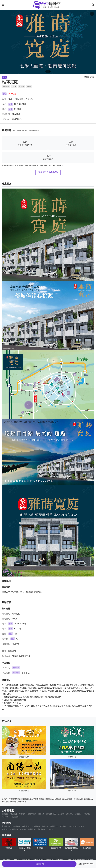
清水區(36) (41, 829)
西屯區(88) (26, 826)
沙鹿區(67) (36, 826)
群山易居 (14, 814)
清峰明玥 (70, 814)
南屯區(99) (16, 826)
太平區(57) (63, 826)
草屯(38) (23, 829)
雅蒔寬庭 (5, 814)
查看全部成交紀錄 (48, 172)
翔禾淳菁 (5, 817)
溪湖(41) (82, 826)
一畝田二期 (14, 817)
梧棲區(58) (54, 826)
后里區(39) (14, 829)
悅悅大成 (41, 814)
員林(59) (45, 826)
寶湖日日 (78, 814)
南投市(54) (73, 826)
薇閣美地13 (31, 814)
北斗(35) (50, 829)
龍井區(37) (32, 829)
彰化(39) (5, 829)
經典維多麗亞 (51, 814)
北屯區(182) (6, 826)
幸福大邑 (87, 814)
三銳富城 (61, 814)
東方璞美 (22, 814)
